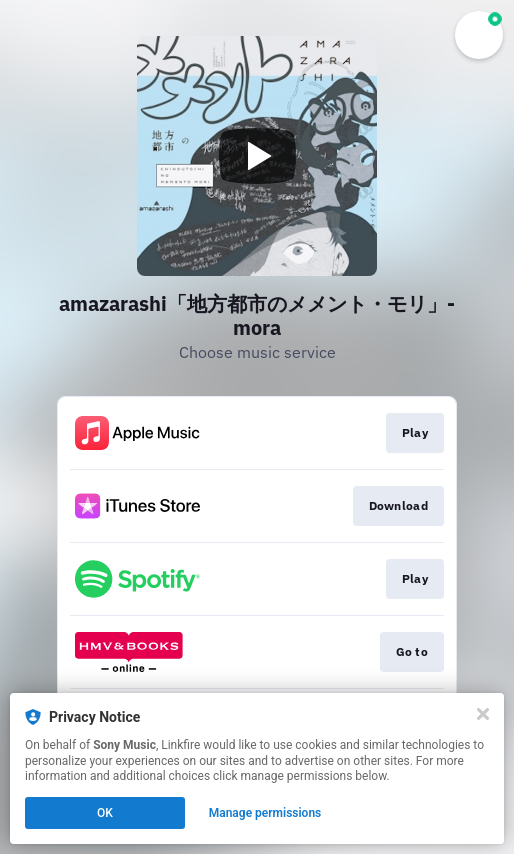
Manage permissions (265, 813)
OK (105, 813)
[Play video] (257, 156)
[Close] (483, 714)
